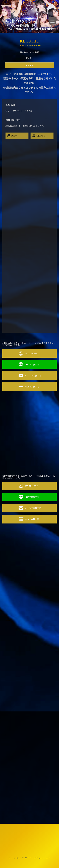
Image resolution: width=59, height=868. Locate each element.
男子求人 (30, 65)
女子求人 (30, 58)
